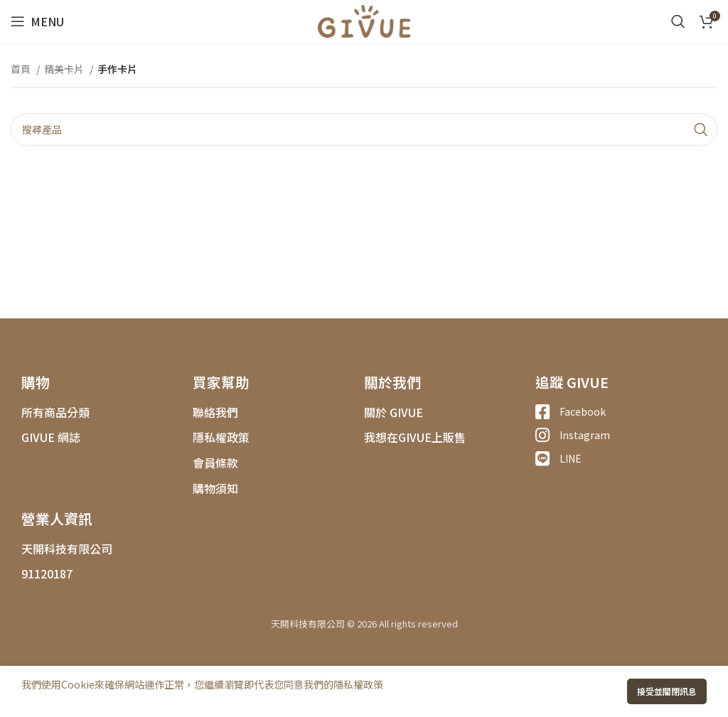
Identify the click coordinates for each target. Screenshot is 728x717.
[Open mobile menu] (37, 21)
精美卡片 (65, 69)
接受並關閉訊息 (667, 691)
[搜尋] (678, 21)
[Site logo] (364, 20)
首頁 (22, 69)
